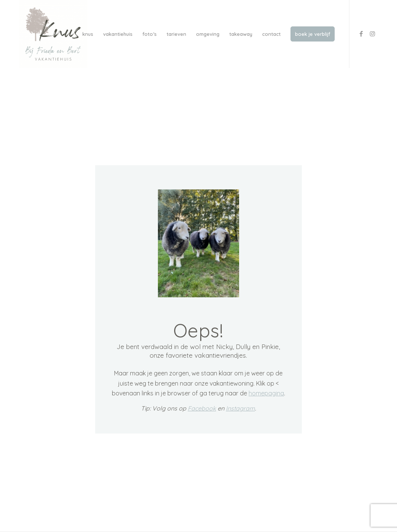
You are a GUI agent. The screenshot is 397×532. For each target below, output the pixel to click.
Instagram (240, 409)
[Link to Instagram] (372, 34)
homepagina (266, 394)
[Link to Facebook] (361, 34)
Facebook (202, 409)
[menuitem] (88, 34)
